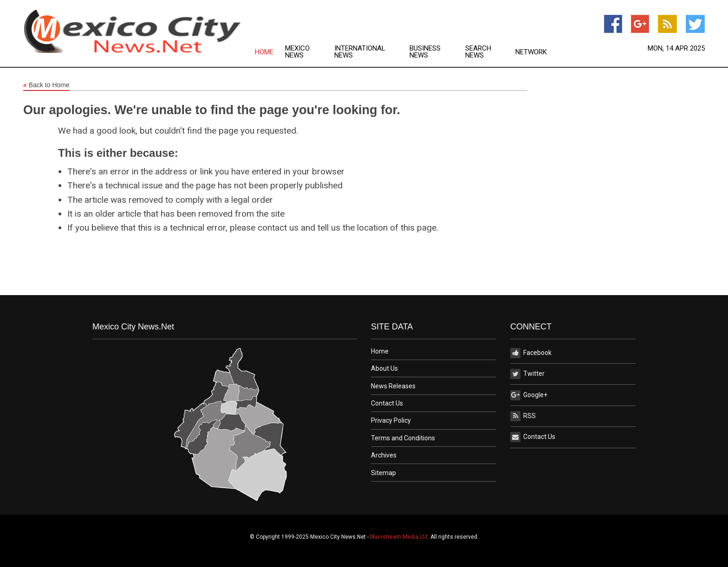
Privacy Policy (391, 420)
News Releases (393, 386)
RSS (523, 416)
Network (531, 52)
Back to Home (46, 85)
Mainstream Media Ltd (399, 537)
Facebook (531, 353)
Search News (478, 52)
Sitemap (383, 473)
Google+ (529, 395)
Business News (425, 52)
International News (360, 52)
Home (264, 52)
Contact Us (387, 403)
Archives (384, 455)
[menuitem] (270, 52)
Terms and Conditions (403, 438)
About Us (384, 368)
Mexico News (297, 52)
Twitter (527, 374)
